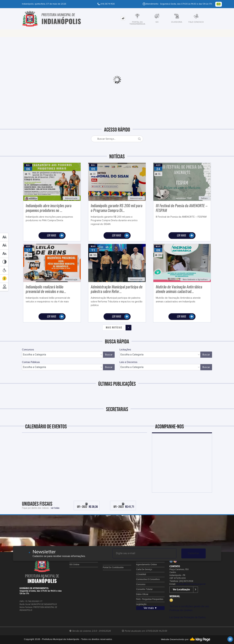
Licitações (125, 350)
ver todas (55, 508)
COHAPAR (141, 575)
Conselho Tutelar (144, 589)
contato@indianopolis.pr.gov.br (191, 584)
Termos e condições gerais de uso (189, 606)
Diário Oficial (142, 594)
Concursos (28, 350)
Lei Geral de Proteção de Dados (188, 617)
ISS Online (74, 565)
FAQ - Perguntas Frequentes (150, 599)
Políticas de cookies (181, 610)
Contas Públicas (31, 362)
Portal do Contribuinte (113, 568)
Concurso (141, 585)
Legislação (141, 604)
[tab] (123, 18)
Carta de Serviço (144, 570)
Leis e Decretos (128, 362)
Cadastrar (194, 553)
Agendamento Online (146, 565)
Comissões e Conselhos (148, 579)
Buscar (109, 355)
